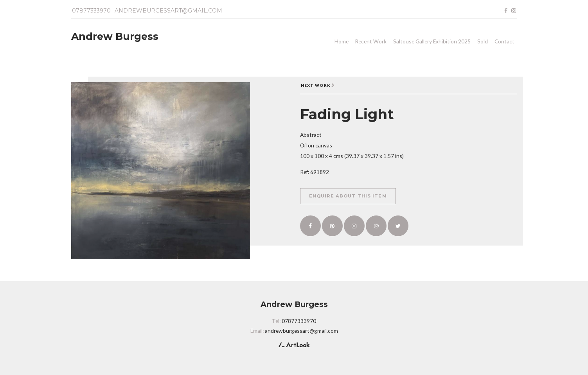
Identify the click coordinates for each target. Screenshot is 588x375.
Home (342, 41)
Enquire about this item (348, 196)
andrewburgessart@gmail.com (168, 11)
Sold (483, 41)
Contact (504, 41)
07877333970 (91, 11)
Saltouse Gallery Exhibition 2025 (432, 41)
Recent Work (371, 41)
